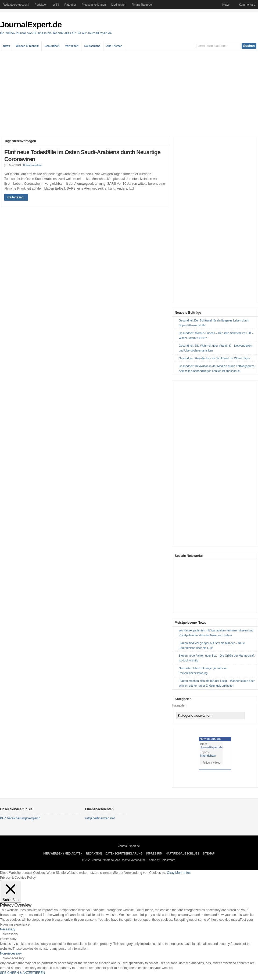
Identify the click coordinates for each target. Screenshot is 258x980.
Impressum (154, 854)
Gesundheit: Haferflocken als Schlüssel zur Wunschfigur (214, 358)
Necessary (10, 934)
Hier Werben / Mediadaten (63, 854)
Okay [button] (171, 873)
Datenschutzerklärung (124, 854)
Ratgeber (70, 5)
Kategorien (179, 705)
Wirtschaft (72, 46)
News (226, 5)
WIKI (56, 5)
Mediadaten (119, 5)
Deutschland (92, 46)
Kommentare (247, 5)
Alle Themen (114, 46)
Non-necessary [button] (11, 953)
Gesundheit (52, 46)
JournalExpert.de (31, 25)
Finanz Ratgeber (142, 5)
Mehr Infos (183, 873)
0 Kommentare (33, 165)
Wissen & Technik (27, 46)
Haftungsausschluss (182, 854)
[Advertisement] (129, 94)
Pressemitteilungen (94, 5)
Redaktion (41, 5)
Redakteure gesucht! (16, 5)
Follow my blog (211, 763)
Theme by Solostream (161, 860)
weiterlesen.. (16, 197)
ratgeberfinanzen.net (100, 818)
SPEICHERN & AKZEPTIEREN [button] (22, 973)
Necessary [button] (8, 929)
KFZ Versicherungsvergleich (20, 818)
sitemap (209, 854)
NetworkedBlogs (210, 739)
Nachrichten (208, 756)
